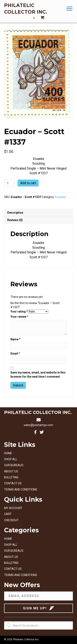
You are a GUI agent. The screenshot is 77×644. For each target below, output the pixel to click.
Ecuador (61, 197)
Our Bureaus (14, 465)
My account (13, 508)
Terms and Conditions (21, 489)
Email (15, 354)
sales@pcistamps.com (38, 425)
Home (8, 453)
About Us (11, 471)
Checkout (11, 520)
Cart (8, 514)
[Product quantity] (9, 183)
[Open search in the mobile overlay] (38, 625)
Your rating (19, 311)
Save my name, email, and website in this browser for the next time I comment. (38, 375)
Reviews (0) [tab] (15, 220)
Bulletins (11, 477)
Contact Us (13, 483)
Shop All (11, 459)
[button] (69, 9)
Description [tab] (15, 213)
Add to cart (28, 183)
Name (16, 339)
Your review (19, 317)
